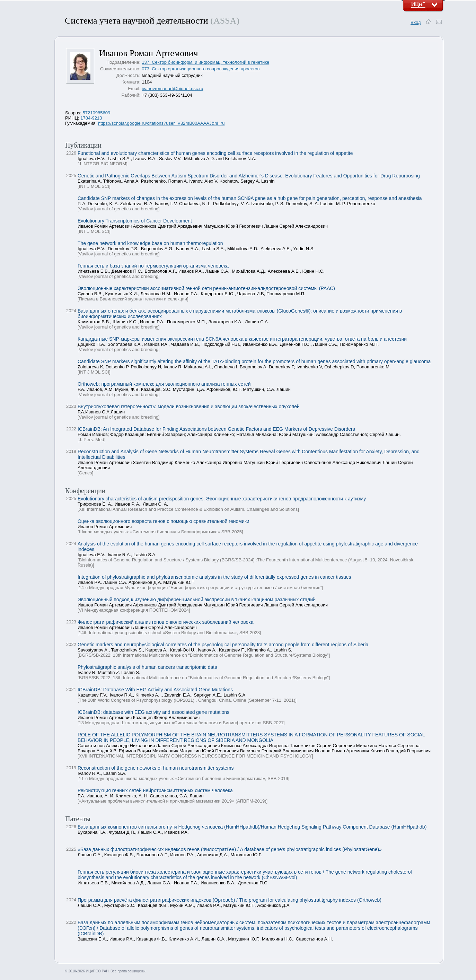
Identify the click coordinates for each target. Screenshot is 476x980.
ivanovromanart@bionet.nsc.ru (172, 89)
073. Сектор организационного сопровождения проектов (201, 69)
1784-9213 (91, 118)
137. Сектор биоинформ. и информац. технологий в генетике (205, 62)
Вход (416, 22)
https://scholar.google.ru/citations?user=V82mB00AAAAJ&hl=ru (161, 123)
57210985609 (97, 113)
